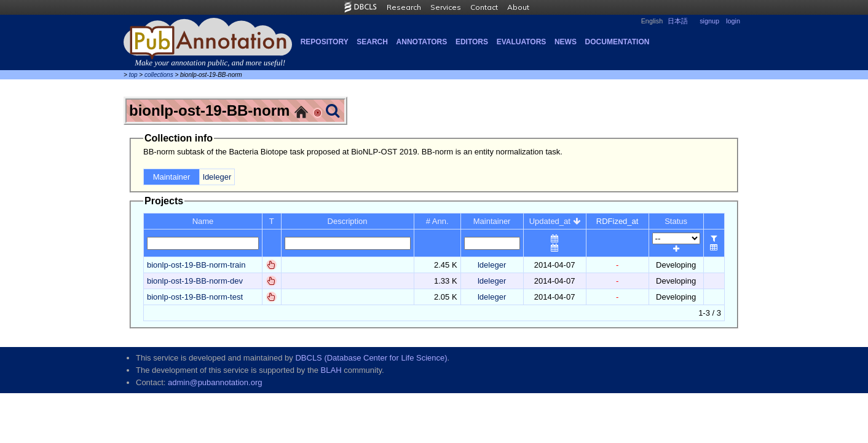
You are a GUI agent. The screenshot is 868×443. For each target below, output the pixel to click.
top (133, 75)
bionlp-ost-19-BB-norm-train (196, 265)
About (518, 7)
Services (446, 7)
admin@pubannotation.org (215, 382)
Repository (325, 42)
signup (709, 21)
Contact (484, 7)
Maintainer (492, 221)
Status (676, 221)
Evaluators (522, 42)
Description (348, 221)
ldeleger (217, 177)
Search (372, 42)
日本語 (678, 21)
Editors (472, 42)
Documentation (617, 42)
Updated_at (555, 221)
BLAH (331, 370)
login (733, 21)
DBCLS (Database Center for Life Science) (371, 358)
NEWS (566, 42)
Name (203, 221)
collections (159, 75)
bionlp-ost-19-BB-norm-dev (195, 281)
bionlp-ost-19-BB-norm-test (195, 297)
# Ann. (437, 221)
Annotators (422, 42)
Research (404, 7)
